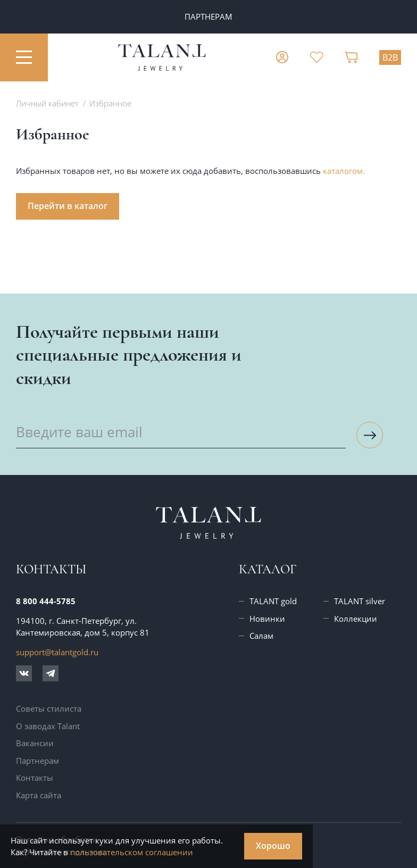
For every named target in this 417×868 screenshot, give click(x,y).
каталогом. (344, 171)
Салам (261, 636)
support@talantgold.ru (57, 652)
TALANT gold (273, 601)
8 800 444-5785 (46, 601)
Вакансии (35, 743)
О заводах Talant (48, 726)
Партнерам (37, 761)
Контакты (35, 778)
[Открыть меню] (24, 57)
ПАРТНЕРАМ (208, 16)
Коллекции (356, 619)
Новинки (267, 619)
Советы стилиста (49, 708)
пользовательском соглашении (132, 852)
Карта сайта (39, 795)
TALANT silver (360, 601)
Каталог (268, 569)
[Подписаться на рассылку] (370, 435)
